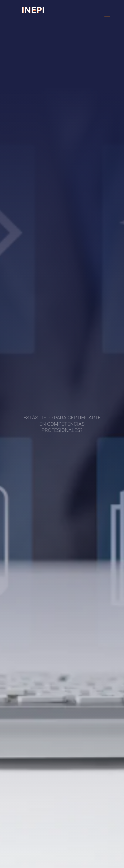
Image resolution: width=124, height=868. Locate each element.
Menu (107, 17)
